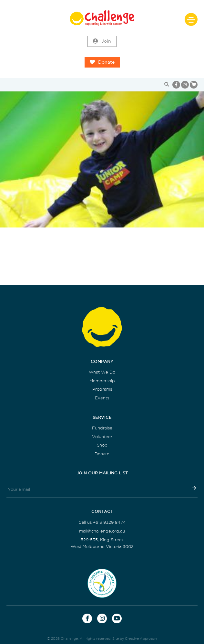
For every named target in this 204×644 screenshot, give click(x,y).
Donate (102, 62)
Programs (102, 389)
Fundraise (102, 428)
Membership (102, 381)
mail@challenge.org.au (102, 531)
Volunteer (102, 437)
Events (102, 398)
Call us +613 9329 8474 (102, 522)
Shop (102, 445)
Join (102, 41)
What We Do (102, 372)
